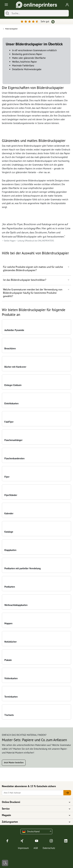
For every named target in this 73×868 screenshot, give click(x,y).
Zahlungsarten (35, 822)
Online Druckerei (35, 802)
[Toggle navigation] (6, 5)
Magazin (35, 815)
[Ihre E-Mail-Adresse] (33, 793)
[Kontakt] (5, 863)
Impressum (23, 848)
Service (35, 809)
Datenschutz (49, 848)
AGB (36, 848)
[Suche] (39, 13)
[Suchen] (7, 13)
